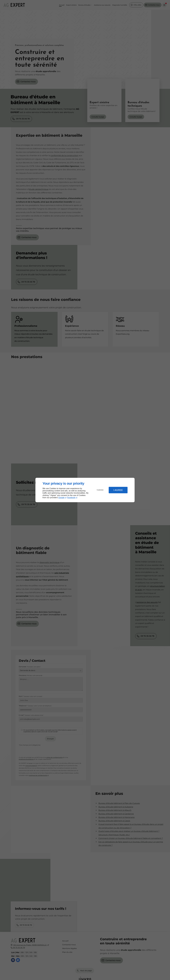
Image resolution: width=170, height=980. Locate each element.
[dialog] (85, 490)
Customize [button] (100, 490)
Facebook (71, 498)
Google (61, 498)
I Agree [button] (118, 490)
